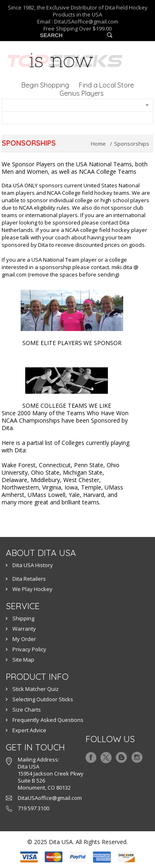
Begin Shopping (45, 85)
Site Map (23, 660)
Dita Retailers (29, 579)
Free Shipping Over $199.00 (77, 29)
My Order (24, 639)
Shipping (23, 618)
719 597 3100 (33, 808)
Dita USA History (33, 565)
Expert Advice (29, 730)
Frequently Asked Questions (48, 720)
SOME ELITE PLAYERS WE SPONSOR (72, 343)
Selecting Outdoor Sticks (43, 699)
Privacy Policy (29, 649)
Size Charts (27, 710)
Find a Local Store (106, 85)
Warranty (24, 629)
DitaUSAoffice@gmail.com (86, 21)
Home (98, 144)
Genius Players (82, 93)
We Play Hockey (32, 589)
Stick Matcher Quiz (36, 689)
